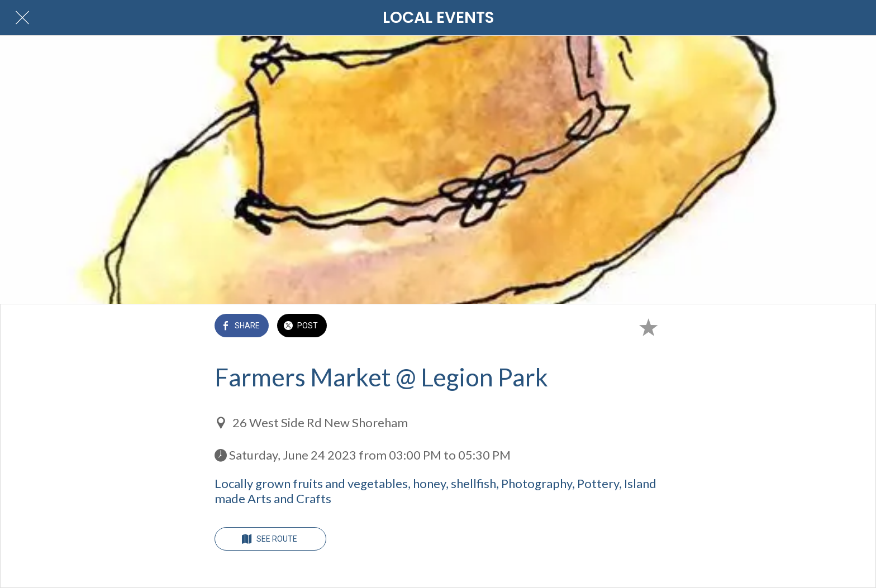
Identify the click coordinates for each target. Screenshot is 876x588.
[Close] (22, 18)
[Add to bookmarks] (648, 327)
